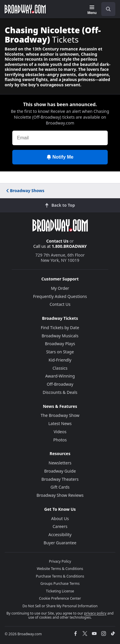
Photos (60, 440)
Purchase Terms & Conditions (60, 576)
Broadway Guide (60, 471)
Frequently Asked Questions (60, 296)
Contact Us (57, 241)
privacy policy (95, 613)
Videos (60, 432)
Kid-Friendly (60, 360)
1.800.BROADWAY (69, 246)
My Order (60, 288)
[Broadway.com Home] (25, 9)
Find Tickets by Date (60, 328)
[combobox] (106, 9)
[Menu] (92, 10)
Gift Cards (60, 487)
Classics (60, 368)
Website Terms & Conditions (60, 569)
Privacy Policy (60, 561)
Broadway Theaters (60, 479)
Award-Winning (60, 376)
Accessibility (60, 535)
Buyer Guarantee (60, 543)
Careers (60, 526)
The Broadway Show (60, 415)
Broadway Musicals (60, 336)
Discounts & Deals (60, 392)
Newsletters (60, 463)
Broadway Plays (60, 344)
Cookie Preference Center (60, 598)
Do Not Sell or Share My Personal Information (60, 606)
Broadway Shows (25, 191)
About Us (60, 518)
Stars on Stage (60, 352)
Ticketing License (60, 591)
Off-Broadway (60, 384)
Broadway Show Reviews (60, 495)
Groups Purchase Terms (60, 584)
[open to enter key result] (108, 9)
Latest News (60, 423)
